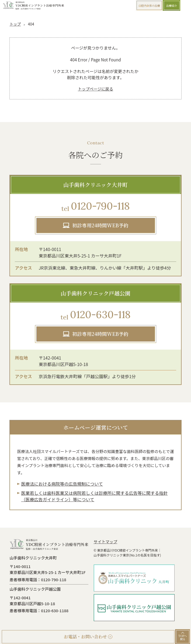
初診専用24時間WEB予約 (100, 225)
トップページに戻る (96, 89)
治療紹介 (172, 6)
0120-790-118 (96, 206)
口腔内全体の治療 (149, 6)
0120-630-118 (96, 315)
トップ (15, 24)
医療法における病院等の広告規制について (62, 484)
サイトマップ (106, 542)
